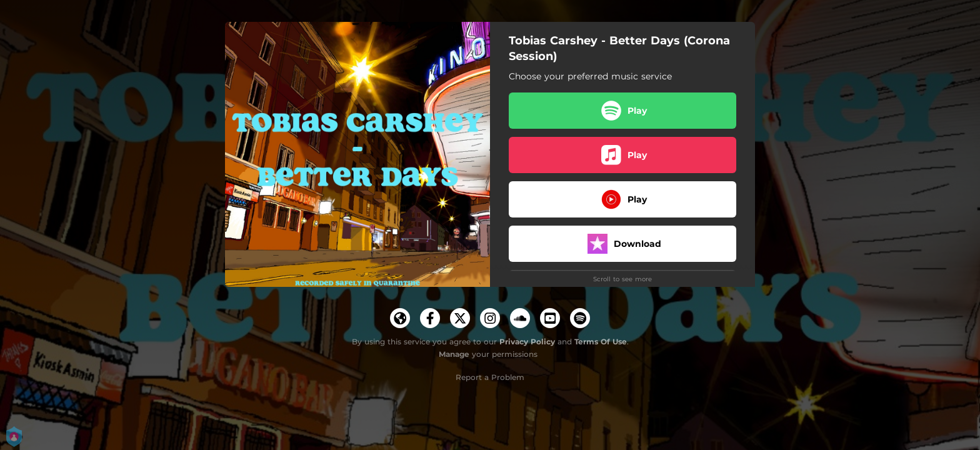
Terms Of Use (601, 342)
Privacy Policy (527, 342)
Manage (454, 354)
